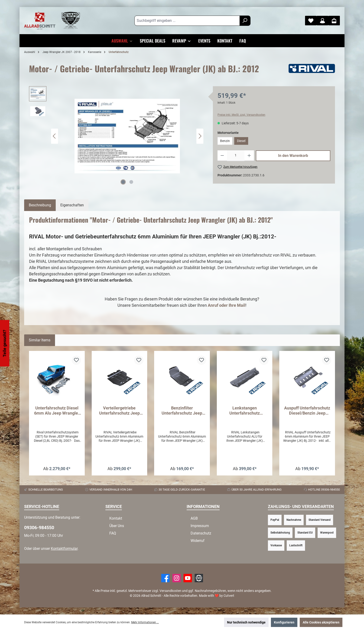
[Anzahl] (236, 156)
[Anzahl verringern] (222, 156)
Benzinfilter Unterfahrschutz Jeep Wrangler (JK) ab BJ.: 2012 (182, 411)
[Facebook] (165, 578)
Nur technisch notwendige (246, 622)
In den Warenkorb (293, 156)
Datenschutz (201, 533)
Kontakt (116, 518)
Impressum (200, 526)
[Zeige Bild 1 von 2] (123, 182)
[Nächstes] (200, 136)
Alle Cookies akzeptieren (321, 622)
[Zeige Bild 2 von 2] (131, 182)
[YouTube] (188, 578)
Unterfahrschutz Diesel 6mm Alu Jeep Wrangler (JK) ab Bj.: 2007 (57, 411)
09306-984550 (39, 528)
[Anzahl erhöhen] (249, 156)
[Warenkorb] (334, 21)
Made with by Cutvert (217, 596)
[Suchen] (245, 21)
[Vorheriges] (55, 136)
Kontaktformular (64, 549)
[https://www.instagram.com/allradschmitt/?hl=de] (177, 578)
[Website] (199, 578)
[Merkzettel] (311, 21)
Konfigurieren (284, 622)
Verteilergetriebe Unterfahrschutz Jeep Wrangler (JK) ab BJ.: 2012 (119, 411)
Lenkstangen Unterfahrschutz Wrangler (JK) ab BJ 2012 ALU (245, 411)
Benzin (225, 141)
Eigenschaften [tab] (72, 205)
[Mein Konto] (322, 21)
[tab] (40, 205)
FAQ (113, 533)
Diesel (241, 141)
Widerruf (198, 541)
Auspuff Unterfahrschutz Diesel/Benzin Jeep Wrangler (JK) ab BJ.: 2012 (307, 411)
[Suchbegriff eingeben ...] (187, 21)
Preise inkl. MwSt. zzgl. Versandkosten (241, 115)
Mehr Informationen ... (145, 622)
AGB (194, 518)
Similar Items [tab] (40, 340)
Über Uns (117, 526)
